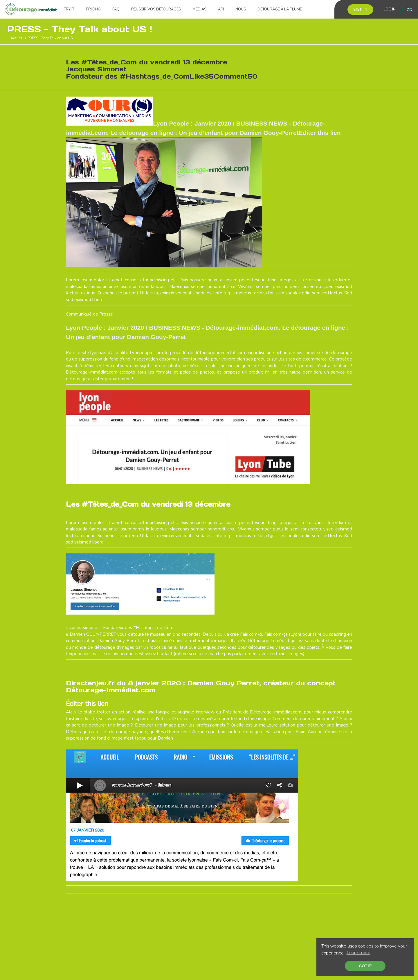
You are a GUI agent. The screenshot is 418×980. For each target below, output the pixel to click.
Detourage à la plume (280, 9)
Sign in (360, 10)
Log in (390, 9)
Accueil (16, 38)
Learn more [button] (358, 953)
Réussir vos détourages (156, 9)
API (221, 9)
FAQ (116, 9)
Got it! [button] (365, 966)
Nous (241, 9)
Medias (199, 9)
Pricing (93, 9)
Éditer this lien (256, 504)
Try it (69, 9)
